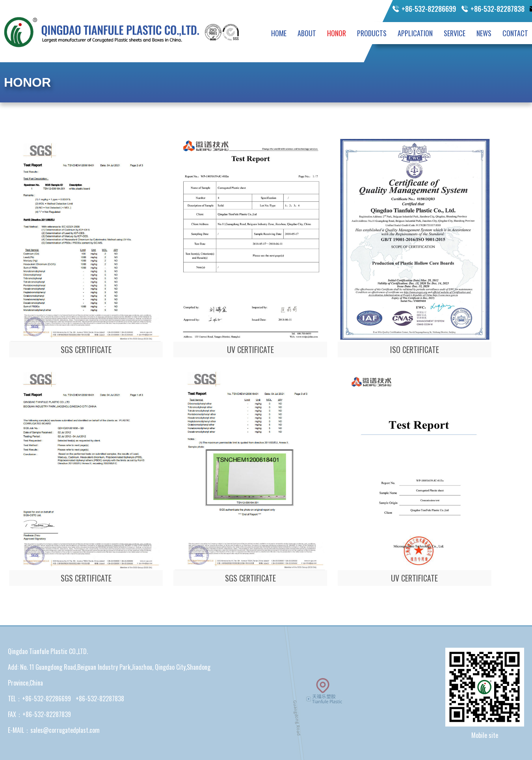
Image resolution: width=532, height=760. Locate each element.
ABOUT (307, 33)
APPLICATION (415, 33)
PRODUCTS (372, 33)
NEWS (484, 33)
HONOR (337, 33)
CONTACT (515, 33)
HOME (279, 33)
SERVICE (455, 33)
